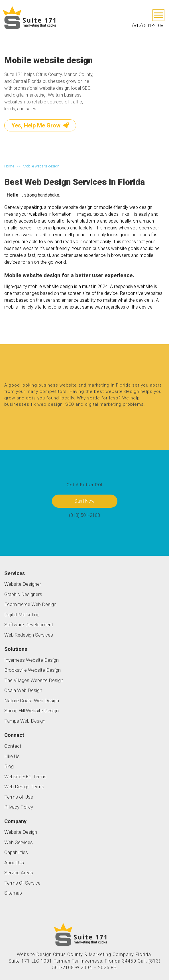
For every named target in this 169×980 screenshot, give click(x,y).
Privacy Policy (19, 807)
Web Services (19, 842)
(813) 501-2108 (148, 26)
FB (114, 968)
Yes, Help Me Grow (40, 125)
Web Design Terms (24, 787)
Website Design (21, 832)
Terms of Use (19, 797)
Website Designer (23, 584)
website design (122, 391)
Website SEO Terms (25, 777)
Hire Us (12, 756)
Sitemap (13, 893)
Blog (9, 766)
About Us (14, 863)
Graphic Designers (23, 594)
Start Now (84, 501)
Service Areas (19, 873)
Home (9, 166)
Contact (13, 746)
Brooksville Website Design (32, 670)
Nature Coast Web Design (32, 701)
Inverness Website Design (31, 660)
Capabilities (16, 852)
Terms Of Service (22, 883)
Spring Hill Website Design (31, 711)
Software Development (29, 625)
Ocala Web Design (23, 690)
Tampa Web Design (25, 721)
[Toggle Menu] (158, 15)
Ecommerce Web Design (30, 604)
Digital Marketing (22, 615)
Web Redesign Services (29, 635)
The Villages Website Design (34, 680)
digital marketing (103, 404)
